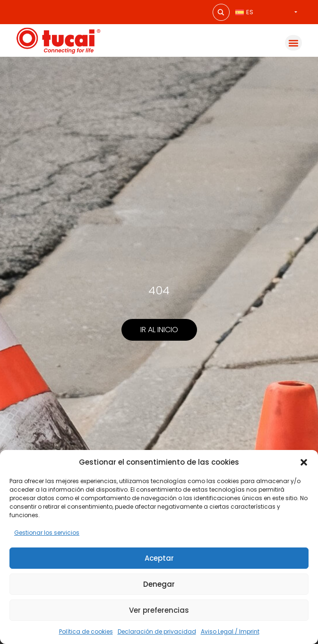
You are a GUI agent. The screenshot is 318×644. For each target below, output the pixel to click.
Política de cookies (86, 631)
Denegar (159, 584)
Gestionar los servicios (47, 533)
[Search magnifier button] (221, 12)
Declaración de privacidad (157, 631)
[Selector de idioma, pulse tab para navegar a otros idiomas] (266, 12)
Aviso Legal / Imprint (230, 631)
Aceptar (159, 558)
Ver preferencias (159, 610)
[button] (304, 462)
